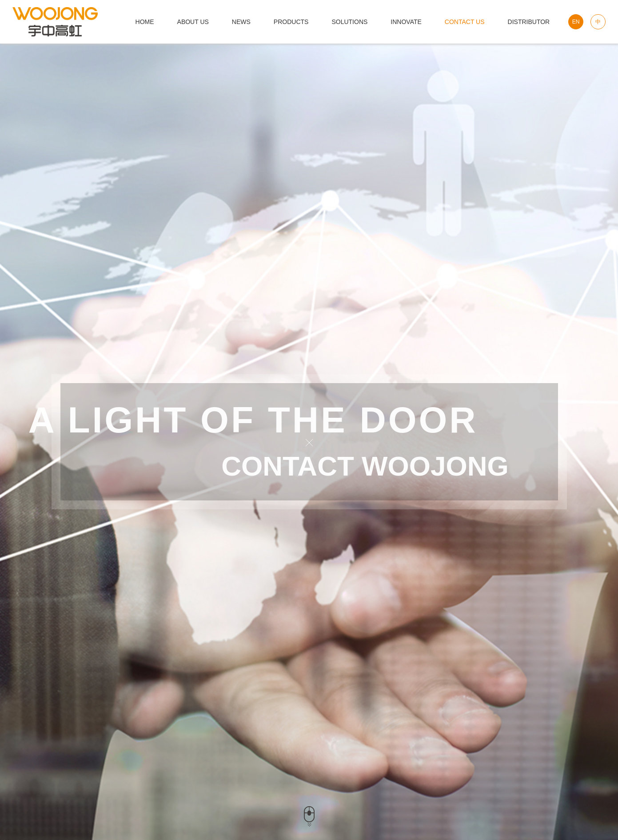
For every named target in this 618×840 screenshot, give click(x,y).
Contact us (465, 22)
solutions (349, 22)
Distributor (529, 22)
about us (193, 22)
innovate (406, 22)
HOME (145, 22)
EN (576, 22)
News (241, 22)
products (291, 22)
